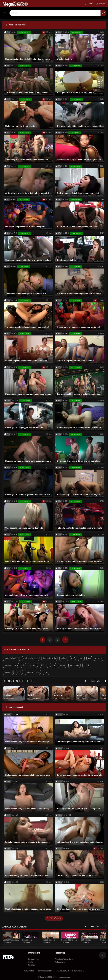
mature (62, 665)
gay (89, 658)
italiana (44, 665)
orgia (46, 672)
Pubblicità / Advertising (64, 959)
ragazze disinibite (12, 658)
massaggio (74, 665)
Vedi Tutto (96, 681)
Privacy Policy (34, 959)
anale (19, 672)
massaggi (8, 672)
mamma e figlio (11, 665)
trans (81, 658)
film (53, 665)
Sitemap (32, 965)
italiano (64, 658)
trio (23, 665)
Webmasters (60, 962)
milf (73, 658)
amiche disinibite (31, 658)
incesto (87, 665)
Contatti (31, 962)
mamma (33, 665)
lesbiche (99, 658)
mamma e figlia (33, 672)
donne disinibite (49, 658)
